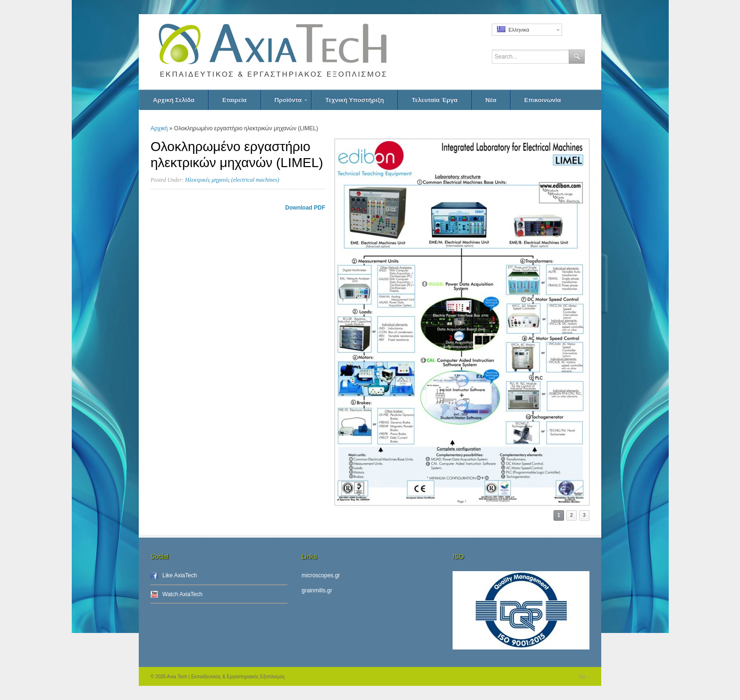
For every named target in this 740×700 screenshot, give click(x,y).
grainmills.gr (317, 590)
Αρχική (159, 128)
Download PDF (305, 208)
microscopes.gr (321, 575)
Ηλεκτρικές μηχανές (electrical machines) (232, 180)
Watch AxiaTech (182, 594)
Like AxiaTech (180, 575)
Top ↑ (584, 677)
